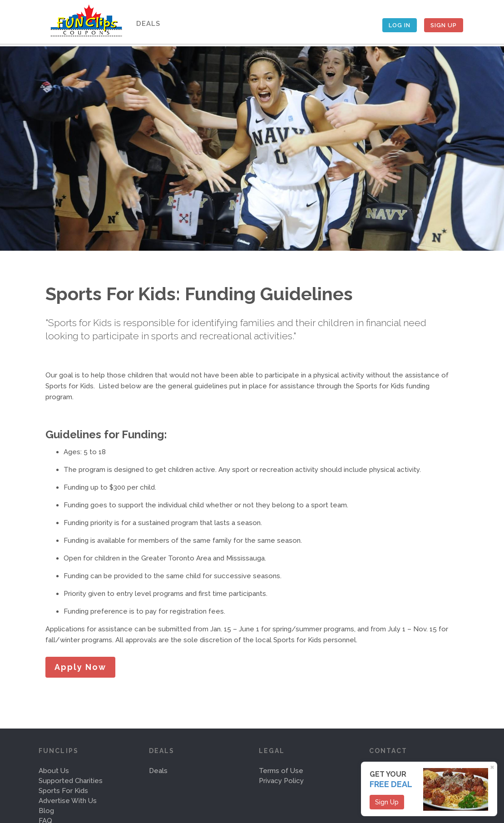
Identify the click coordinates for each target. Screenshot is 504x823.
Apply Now (80, 667)
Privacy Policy (281, 781)
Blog (46, 811)
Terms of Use (281, 771)
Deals (147, 24)
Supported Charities (71, 781)
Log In (400, 25)
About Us (54, 771)
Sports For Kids (63, 791)
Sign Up (444, 25)
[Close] (494, 766)
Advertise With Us (68, 801)
